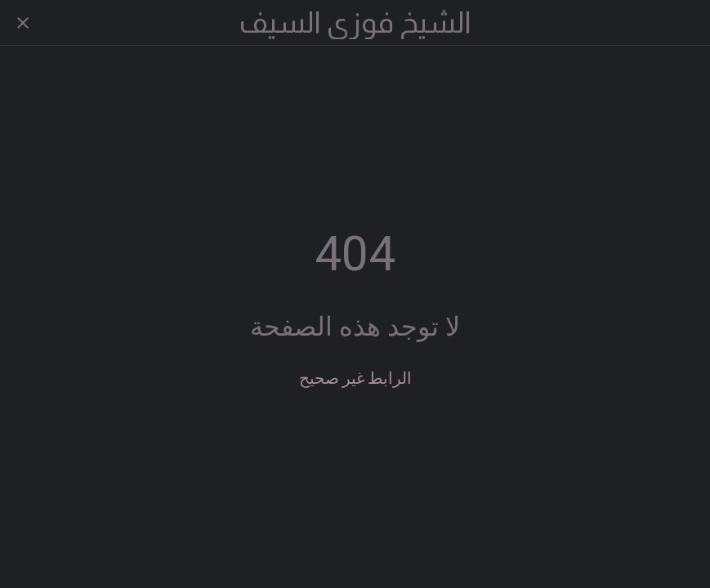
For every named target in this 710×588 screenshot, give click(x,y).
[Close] (23, 23)
